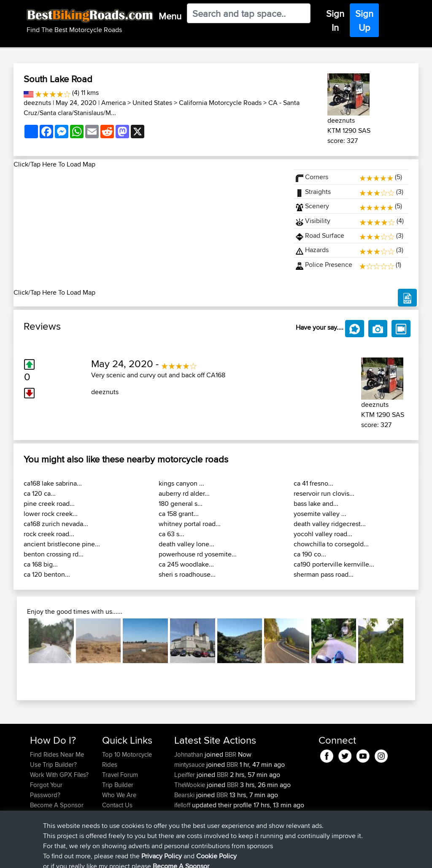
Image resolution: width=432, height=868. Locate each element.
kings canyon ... (181, 483)
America (113, 103)
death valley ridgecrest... (330, 524)
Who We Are (119, 795)
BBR (231, 754)
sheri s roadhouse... (187, 574)
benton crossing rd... (54, 554)
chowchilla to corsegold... (331, 544)
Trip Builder (118, 785)
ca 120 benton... (47, 574)
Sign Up (364, 20)
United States (152, 103)
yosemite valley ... (320, 514)
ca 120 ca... (40, 493)
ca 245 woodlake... (186, 564)
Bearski (185, 795)
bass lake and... (316, 504)
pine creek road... (49, 504)
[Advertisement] (148, 228)
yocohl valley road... (323, 534)
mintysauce (190, 765)
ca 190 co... (310, 554)
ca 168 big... (41, 564)
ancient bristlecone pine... (62, 544)
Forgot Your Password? (46, 790)
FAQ (36, 815)
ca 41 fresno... (313, 483)
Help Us (113, 815)
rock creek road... (49, 534)
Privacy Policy (143, 856)
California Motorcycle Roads (220, 103)
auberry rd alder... (184, 493)
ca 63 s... (171, 534)
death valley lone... (186, 544)
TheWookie (190, 785)
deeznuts (37, 103)
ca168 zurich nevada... (56, 524)
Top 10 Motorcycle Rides (127, 759)
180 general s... (181, 504)
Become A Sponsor (57, 805)
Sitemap (109, 856)
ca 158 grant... (179, 514)
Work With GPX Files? (59, 775)
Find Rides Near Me (57, 754)
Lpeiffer (185, 775)
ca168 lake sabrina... (53, 483)
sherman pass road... (324, 574)
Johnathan (189, 754)
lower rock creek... (51, 514)
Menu (170, 16)
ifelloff (183, 805)
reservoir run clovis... (324, 493)
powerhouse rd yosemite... (198, 554)
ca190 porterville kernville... (334, 564)
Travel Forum (120, 775)
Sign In (335, 20)
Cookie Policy (185, 856)
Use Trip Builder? (53, 765)
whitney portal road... (190, 524)
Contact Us (117, 805)
